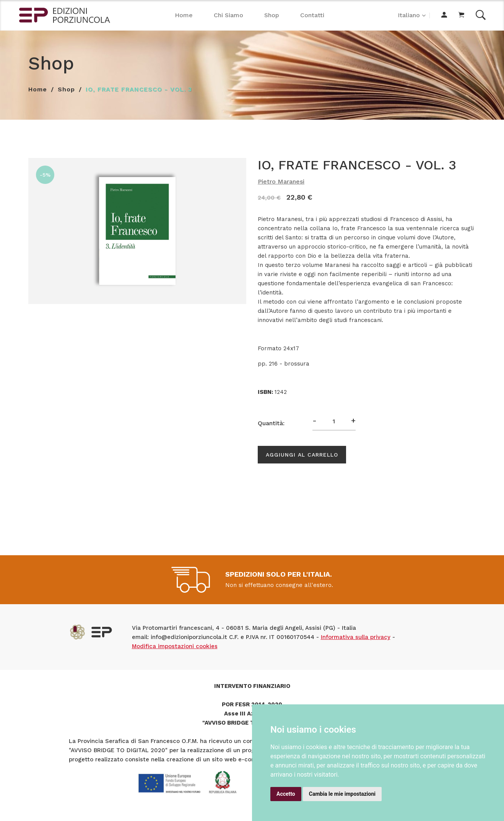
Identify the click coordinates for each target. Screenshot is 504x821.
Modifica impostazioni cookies (175, 646)
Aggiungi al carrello (302, 455)
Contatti (312, 15)
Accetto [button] (286, 794)
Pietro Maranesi (281, 181)
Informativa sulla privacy (356, 637)
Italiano (409, 15)
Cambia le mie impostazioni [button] (342, 794)
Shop (272, 15)
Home (184, 15)
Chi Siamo (228, 15)
